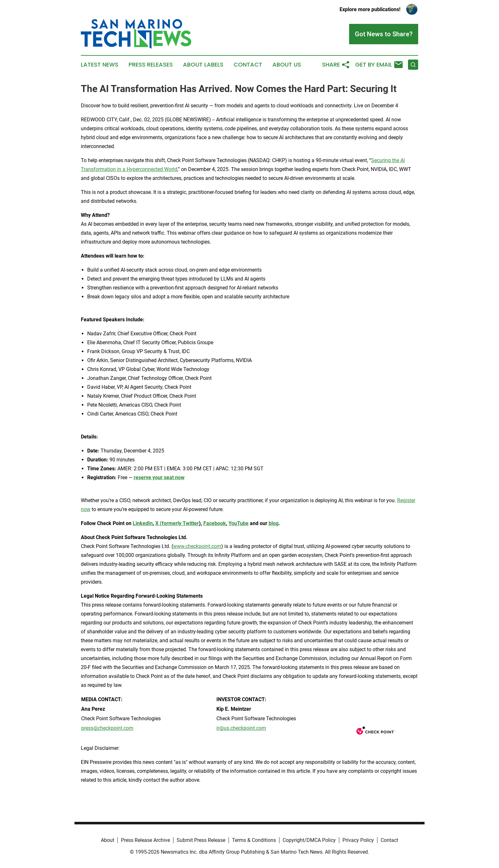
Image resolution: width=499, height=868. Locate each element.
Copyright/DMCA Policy (309, 840)
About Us (287, 65)
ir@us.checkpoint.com (241, 728)
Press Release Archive (145, 840)
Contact (248, 65)
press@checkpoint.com (107, 728)
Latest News (100, 65)
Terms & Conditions (254, 840)
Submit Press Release (201, 840)
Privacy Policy (358, 840)
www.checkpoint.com (197, 546)
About (108, 840)
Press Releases (151, 65)
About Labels (203, 65)
